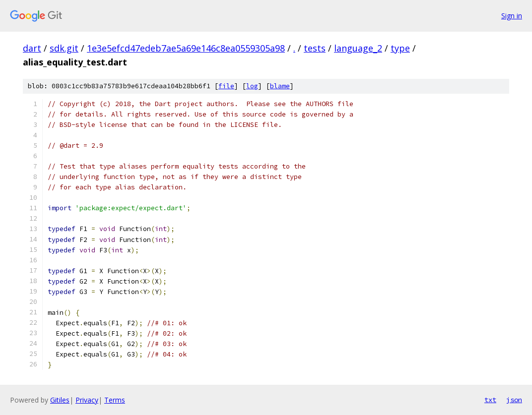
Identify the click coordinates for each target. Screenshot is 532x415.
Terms (115, 400)
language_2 (358, 48)
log (252, 86)
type (400, 48)
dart (32, 48)
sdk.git (64, 48)
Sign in (512, 16)
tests (315, 48)
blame (280, 86)
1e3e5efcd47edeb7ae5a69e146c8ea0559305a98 (186, 48)
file (226, 86)
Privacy (87, 400)
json (514, 400)
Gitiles (60, 400)
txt (490, 400)
